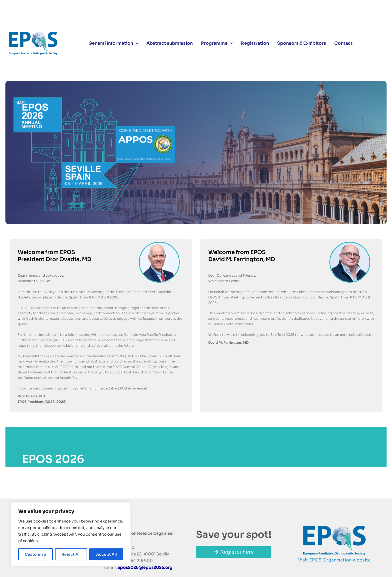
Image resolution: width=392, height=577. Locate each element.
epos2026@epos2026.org (145, 567)
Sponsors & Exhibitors (302, 44)
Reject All (71, 554)
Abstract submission (170, 44)
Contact (343, 44)
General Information (113, 44)
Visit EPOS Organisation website (334, 560)
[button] (113, 44)
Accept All (106, 554)
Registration (255, 44)
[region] (71, 534)
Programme (217, 44)
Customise (35, 554)
